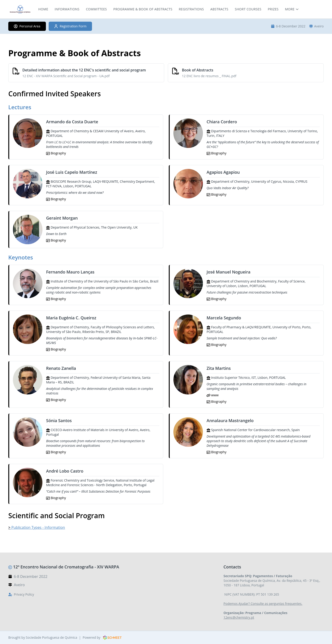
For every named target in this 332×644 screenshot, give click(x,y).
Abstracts (219, 9)
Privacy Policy (24, 594)
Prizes (273, 9)
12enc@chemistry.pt (239, 617)
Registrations (191, 9)
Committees (96, 9)
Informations (67, 9)
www (213, 395)
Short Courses (248, 9)
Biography (56, 153)
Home (43, 9)
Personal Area (27, 26)
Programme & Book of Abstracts (143, 9)
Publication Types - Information (38, 527)
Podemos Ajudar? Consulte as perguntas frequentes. (263, 604)
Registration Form (70, 26)
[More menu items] (292, 9)
